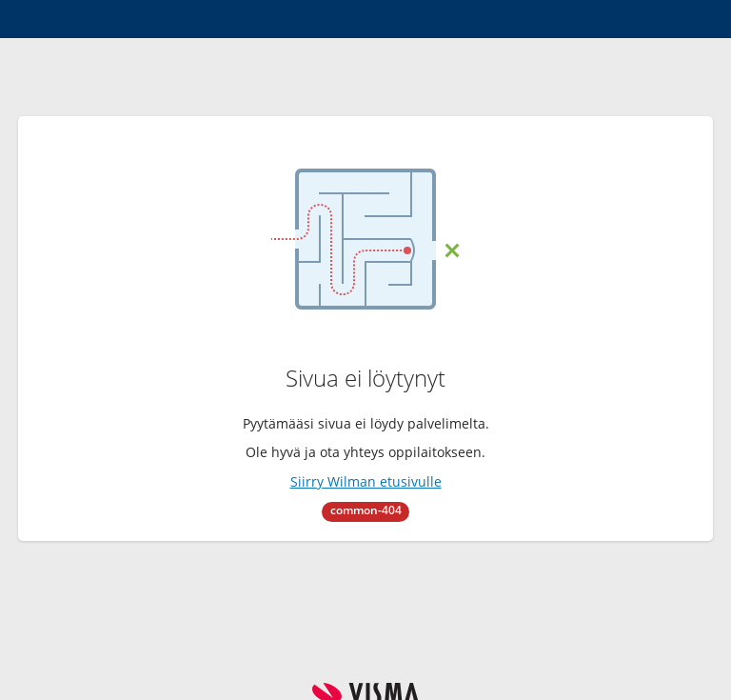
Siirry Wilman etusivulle (366, 481)
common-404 (366, 510)
